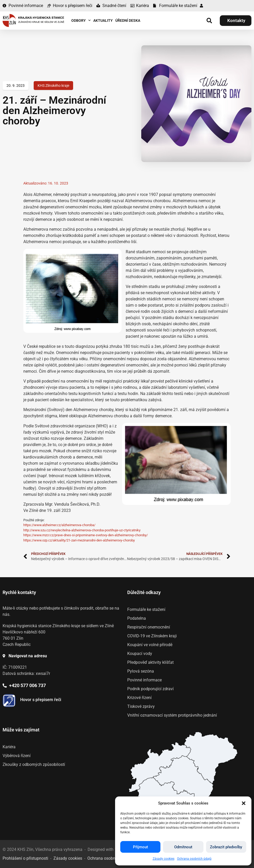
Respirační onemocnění (149, 627)
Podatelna (137, 618)
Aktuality (103, 20)
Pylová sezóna (141, 671)
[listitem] (184, 777)
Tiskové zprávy (141, 706)
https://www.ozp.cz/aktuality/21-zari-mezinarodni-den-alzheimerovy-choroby (79, 540)
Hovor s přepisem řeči (41, 700)
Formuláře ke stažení (146, 609)
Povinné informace (144, 680)
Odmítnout (183, 847)
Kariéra (9, 747)
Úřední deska (128, 20)
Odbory (81, 20)
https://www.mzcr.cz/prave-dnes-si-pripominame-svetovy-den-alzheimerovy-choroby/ (86, 535)
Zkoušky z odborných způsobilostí (34, 764)
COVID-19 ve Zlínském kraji (152, 636)
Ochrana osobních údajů (194, 859)
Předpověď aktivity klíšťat (150, 662)
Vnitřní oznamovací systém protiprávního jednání (172, 715)
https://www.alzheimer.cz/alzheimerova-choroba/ (59, 525)
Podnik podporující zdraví (150, 689)
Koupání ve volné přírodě (150, 645)
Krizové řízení (139, 698)
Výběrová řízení (17, 756)
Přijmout (140, 847)
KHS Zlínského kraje (53, 86)
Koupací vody (140, 654)
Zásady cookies (164, 859)
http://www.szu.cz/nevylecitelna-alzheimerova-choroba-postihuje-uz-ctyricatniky (82, 530)
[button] (244, 803)
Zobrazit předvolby (226, 847)
